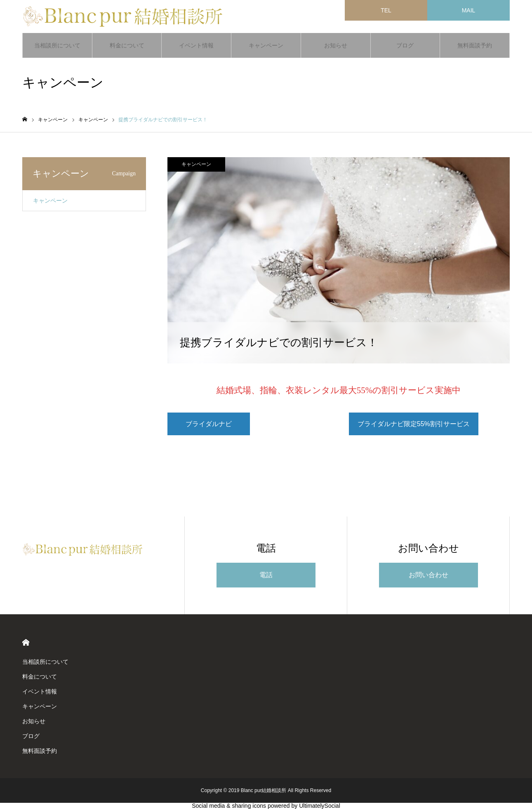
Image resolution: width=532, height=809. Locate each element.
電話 (266, 575)
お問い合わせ (428, 575)
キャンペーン (266, 45)
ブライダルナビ (209, 424)
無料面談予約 (475, 45)
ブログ (405, 45)
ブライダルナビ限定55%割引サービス (414, 424)
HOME (26, 643)
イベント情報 (196, 45)
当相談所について (57, 45)
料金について (127, 45)
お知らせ (336, 45)
